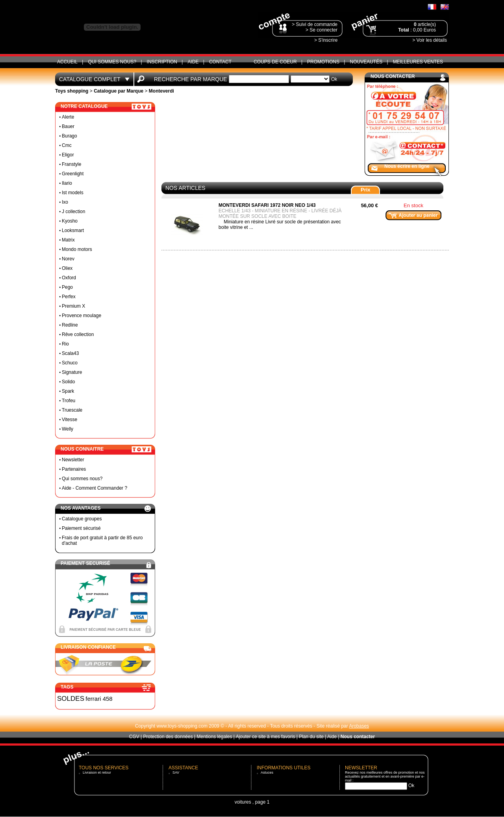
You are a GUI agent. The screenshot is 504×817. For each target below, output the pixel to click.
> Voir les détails (430, 40)
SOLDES (71, 699)
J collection (73, 212)
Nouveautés (366, 62)
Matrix (68, 240)
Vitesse (69, 420)
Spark (68, 391)
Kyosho (70, 221)
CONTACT (220, 62)
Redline (70, 325)
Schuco (70, 363)
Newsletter (73, 460)
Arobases (359, 726)
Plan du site (311, 737)
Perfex (69, 297)
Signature (72, 372)
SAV (176, 772)
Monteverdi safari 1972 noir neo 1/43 (267, 205)
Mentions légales (214, 737)
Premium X (73, 306)
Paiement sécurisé (81, 528)
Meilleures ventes (418, 62)
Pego (67, 287)
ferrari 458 (99, 699)
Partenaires (74, 469)
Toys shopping (72, 91)
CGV (134, 737)
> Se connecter (321, 30)
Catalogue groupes (82, 519)
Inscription (162, 62)
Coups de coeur (275, 62)
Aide (193, 62)
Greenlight (73, 174)
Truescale (72, 410)
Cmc (67, 145)
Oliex (67, 268)
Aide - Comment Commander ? (94, 488)
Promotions (323, 62)
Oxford (69, 278)
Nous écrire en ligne (407, 166)
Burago (69, 136)
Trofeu (69, 401)
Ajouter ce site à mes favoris (266, 737)
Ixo (65, 202)
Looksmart (73, 230)
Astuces (267, 772)
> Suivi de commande (315, 24)
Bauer (68, 126)
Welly (68, 429)
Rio (65, 344)
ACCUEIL (67, 62)
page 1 (262, 802)
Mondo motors (77, 249)
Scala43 (70, 353)
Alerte (68, 117)
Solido (68, 382)
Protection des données (168, 737)
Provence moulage (82, 316)
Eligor (68, 155)
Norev (68, 259)
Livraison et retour (97, 772)
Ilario (67, 183)
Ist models (73, 193)
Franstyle (71, 164)
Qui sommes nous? (112, 62)
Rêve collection (78, 334)
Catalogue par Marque (119, 91)
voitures (243, 802)
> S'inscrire (326, 40)
